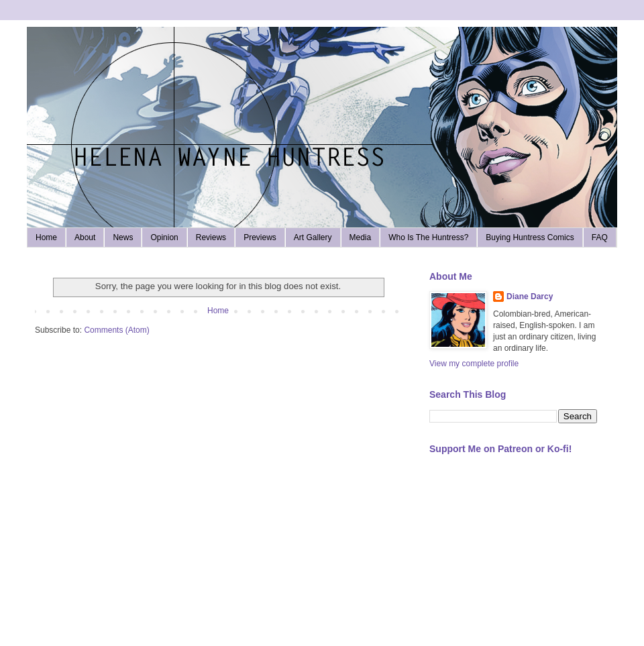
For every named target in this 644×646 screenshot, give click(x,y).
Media (361, 237)
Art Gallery (313, 237)
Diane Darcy (530, 297)
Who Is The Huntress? (428, 237)
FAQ (600, 237)
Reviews (211, 237)
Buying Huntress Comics (530, 237)
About (85, 237)
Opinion (164, 237)
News (123, 237)
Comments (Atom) (116, 330)
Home (46, 237)
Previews (260, 237)
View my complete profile (474, 364)
